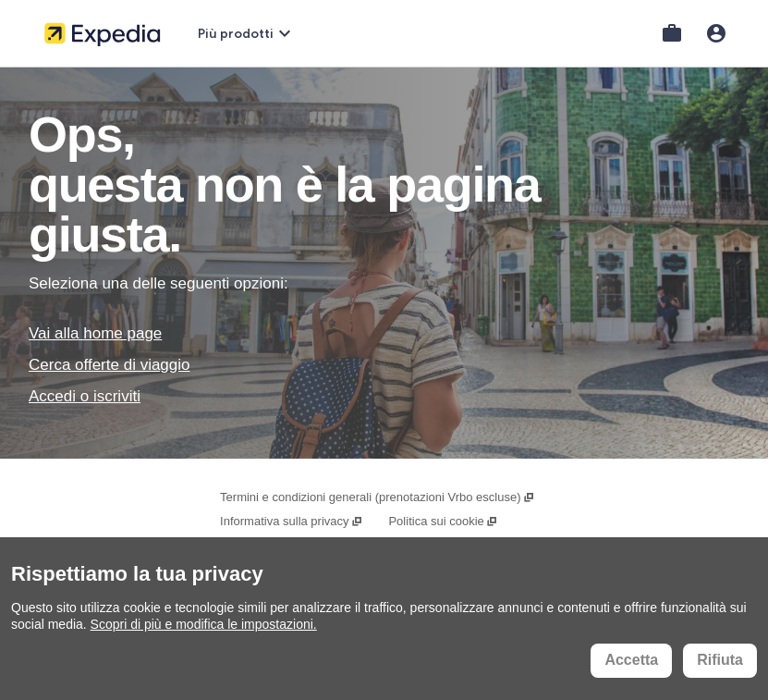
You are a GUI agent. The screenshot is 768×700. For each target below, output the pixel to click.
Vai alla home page (95, 333)
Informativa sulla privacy (292, 521)
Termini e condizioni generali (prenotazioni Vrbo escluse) (378, 497)
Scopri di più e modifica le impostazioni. (204, 624)
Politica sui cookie (443, 521)
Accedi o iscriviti (85, 396)
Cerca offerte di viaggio (110, 365)
